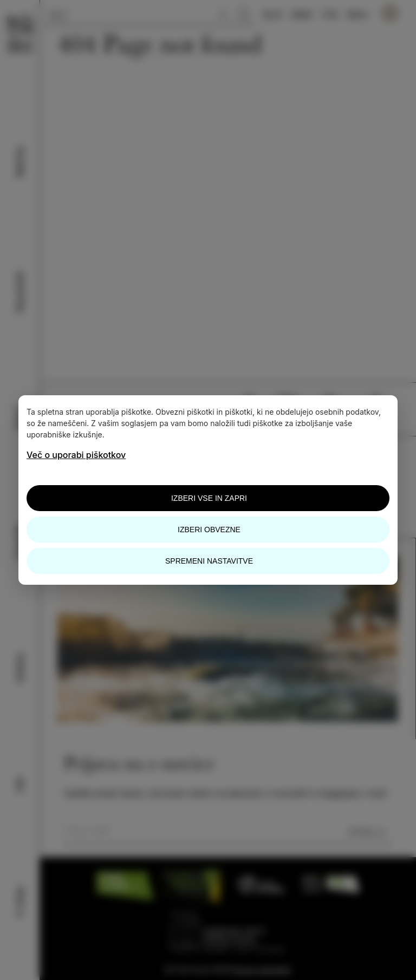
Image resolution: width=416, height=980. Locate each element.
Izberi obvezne (209, 530)
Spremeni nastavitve (209, 561)
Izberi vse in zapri (209, 498)
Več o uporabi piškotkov (76, 455)
